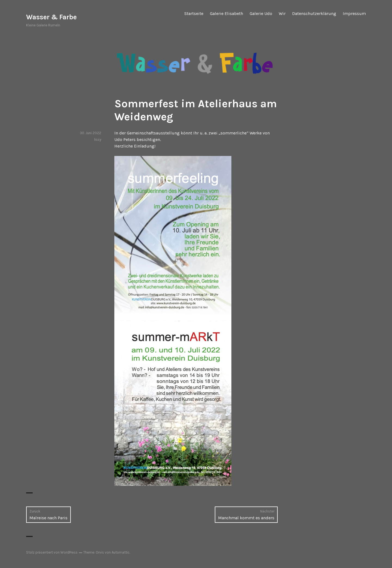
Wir (282, 13)
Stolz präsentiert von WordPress (52, 552)
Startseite (194, 13)
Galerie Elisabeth (226, 13)
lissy (98, 139)
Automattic (121, 552)
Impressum (354, 13)
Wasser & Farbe (51, 17)
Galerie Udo (261, 13)
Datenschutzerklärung (314, 13)
